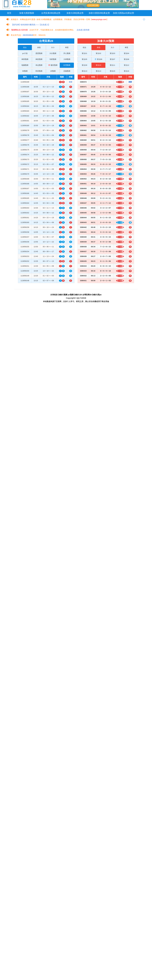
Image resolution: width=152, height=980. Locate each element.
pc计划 (25, 53)
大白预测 (53, 53)
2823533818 (28, 35)
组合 (25, 47)
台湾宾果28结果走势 (51, 13)
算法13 (84, 71)
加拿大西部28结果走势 (99, 13)
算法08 (126, 59)
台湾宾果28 (87, 295)
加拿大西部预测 (27, 13)
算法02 (98, 53)
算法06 (98, 59)
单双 (67, 47)
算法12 (126, 65)
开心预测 (67, 53)
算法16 (126, 71)
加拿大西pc (97, 295)
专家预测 (53, 59)
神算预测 (25, 59)
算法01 (84, 53)
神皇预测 (39, 59)
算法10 (98, 65)
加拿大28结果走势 (75, 13)
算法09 (84, 65)
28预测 (53, 71)
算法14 (98, 71)
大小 (53, 47)
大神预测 (67, 59)
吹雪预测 (67, 65)
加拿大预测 (63, 295)
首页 (9, 13)
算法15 (112, 71)
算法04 (126, 53)
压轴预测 (67, 71)
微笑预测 (53, 65)
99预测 (25, 71)
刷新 (71, 82)
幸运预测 (39, 65)
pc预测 (71, 295)
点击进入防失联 (83, 30)
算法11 (112, 65)
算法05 (84, 59)
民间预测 (39, 71)
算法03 (112, 53)
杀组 (39, 47)
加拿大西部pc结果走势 (124, 13)
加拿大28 (78, 295)
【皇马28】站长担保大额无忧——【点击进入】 (31, 25)
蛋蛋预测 (39, 53)
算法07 (112, 59)
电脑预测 (25, 65)
